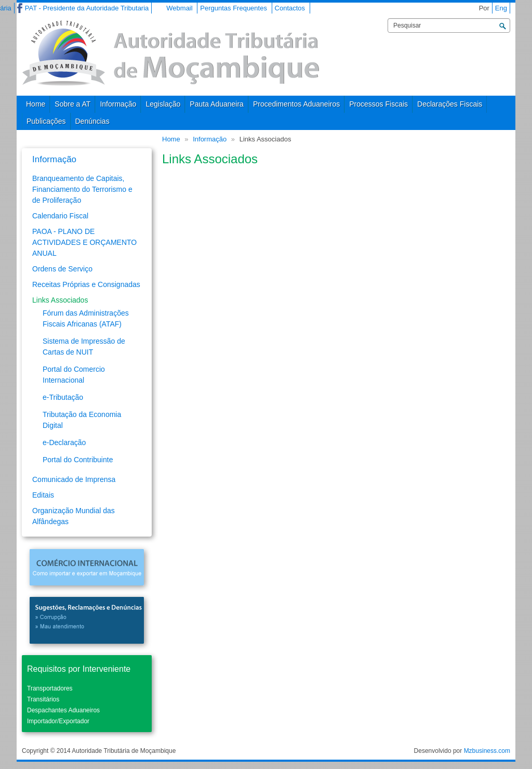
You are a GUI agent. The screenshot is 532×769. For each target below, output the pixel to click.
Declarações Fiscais (450, 104)
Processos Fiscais (378, 104)
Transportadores (50, 688)
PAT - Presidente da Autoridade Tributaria (87, 8)
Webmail (179, 8)
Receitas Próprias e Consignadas (86, 284)
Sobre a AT (72, 104)
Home (36, 104)
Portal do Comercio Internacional (74, 375)
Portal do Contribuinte (78, 460)
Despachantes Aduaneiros (63, 710)
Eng (501, 8)
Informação (118, 104)
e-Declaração (64, 442)
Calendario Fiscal (60, 216)
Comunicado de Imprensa (74, 479)
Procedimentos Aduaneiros (296, 104)
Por (484, 8)
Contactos (290, 8)
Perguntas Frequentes (234, 8)
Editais (43, 495)
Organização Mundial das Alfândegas (74, 516)
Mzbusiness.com (487, 751)
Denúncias (92, 121)
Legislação (163, 104)
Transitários (43, 699)
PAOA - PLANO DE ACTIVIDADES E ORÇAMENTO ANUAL (84, 242)
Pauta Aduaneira (217, 104)
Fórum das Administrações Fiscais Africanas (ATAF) (86, 318)
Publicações (46, 121)
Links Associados (60, 300)
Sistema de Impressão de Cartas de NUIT (84, 347)
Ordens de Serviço (62, 269)
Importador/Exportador (58, 721)
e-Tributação (63, 397)
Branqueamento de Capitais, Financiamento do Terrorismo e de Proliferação (82, 189)
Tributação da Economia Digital (82, 420)
